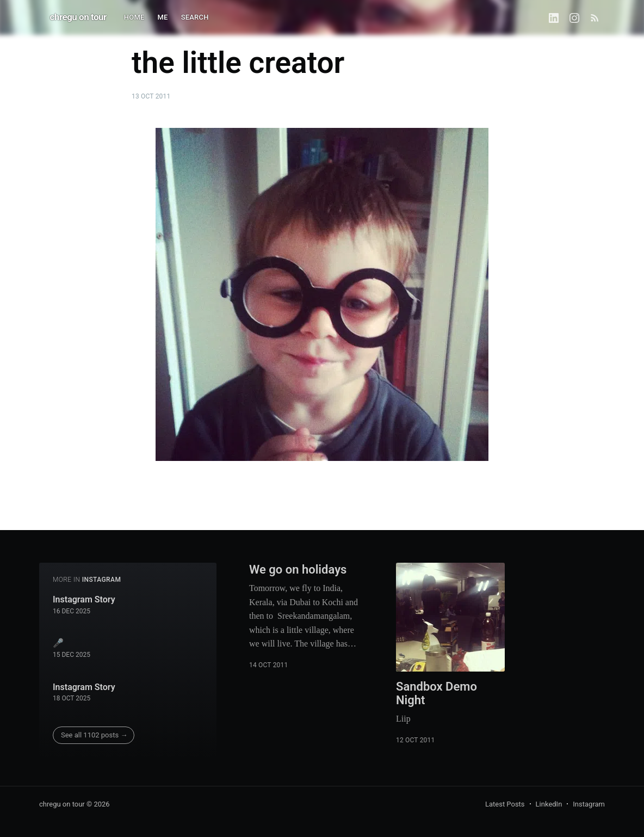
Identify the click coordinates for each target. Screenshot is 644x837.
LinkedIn (549, 804)
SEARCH (195, 17)
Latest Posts (505, 804)
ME (163, 17)
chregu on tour (78, 17)
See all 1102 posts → (94, 735)
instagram (102, 580)
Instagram (589, 804)
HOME (134, 17)
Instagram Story (84, 599)
